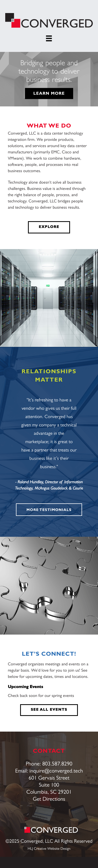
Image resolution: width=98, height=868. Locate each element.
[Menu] (49, 38)
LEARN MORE (49, 94)
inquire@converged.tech (56, 771)
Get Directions (49, 800)
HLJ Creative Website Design (49, 849)
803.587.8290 (57, 764)
